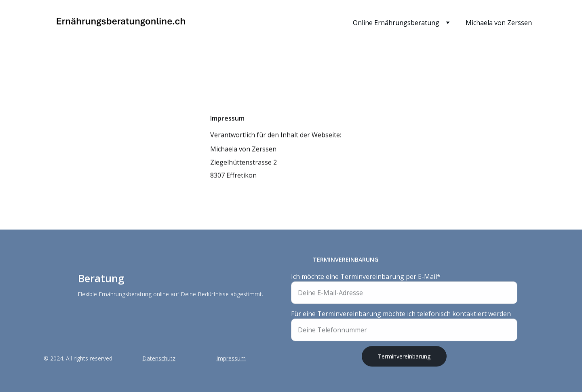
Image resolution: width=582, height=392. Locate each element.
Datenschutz (159, 359)
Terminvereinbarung (404, 358)
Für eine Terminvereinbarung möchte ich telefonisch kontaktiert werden (401, 316)
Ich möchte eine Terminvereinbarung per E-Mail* (366, 278)
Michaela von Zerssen (499, 23)
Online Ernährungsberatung (396, 23)
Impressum (231, 359)
